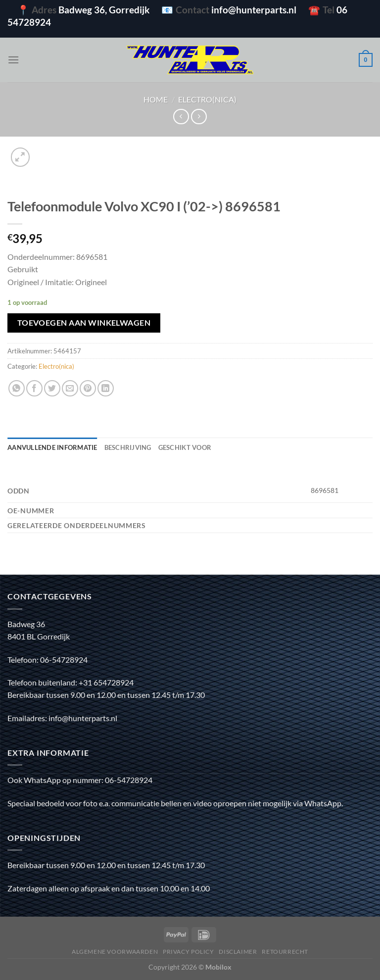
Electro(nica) (207, 99)
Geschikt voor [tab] (185, 447)
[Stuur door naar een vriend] (70, 388)
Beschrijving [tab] (128, 447)
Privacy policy (189, 952)
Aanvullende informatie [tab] (52, 447)
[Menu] (13, 60)
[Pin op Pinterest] (88, 388)
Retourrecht (285, 952)
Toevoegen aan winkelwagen (84, 323)
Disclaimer (238, 952)
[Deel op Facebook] (34, 388)
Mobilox (218, 967)
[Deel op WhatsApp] (17, 388)
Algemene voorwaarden (115, 952)
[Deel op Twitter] (52, 388)
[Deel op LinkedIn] (106, 388)
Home (156, 99)
